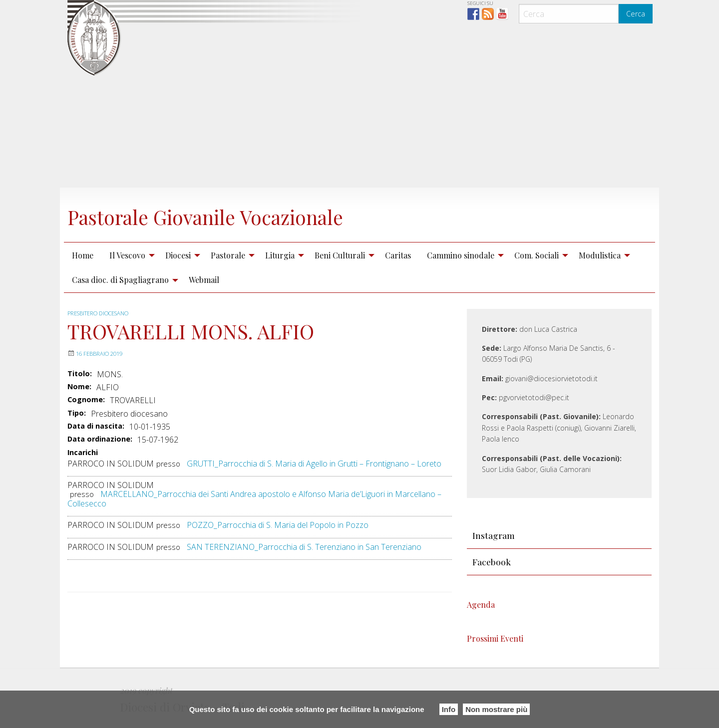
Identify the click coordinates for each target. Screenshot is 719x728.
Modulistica (600, 255)
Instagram (494, 535)
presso (168, 464)
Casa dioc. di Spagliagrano (120, 280)
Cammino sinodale (461, 255)
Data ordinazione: (100, 439)
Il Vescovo (127, 255)
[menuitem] (83, 255)
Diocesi (178, 255)
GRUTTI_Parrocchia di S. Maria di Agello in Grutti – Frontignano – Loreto (314, 464)
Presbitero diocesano (103, 313)
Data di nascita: (96, 426)
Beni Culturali (340, 255)
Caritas (398, 255)
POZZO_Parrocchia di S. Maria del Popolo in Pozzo (278, 525)
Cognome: (86, 400)
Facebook (492, 562)
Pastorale (228, 255)
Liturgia (280, 255)
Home (83, 255)
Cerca (636, 14)
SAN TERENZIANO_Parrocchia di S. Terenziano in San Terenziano (304, 547)
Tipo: (77, 413)
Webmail (204, 280)
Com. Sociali (537, 255)
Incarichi (83, 453)
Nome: (79, 387)
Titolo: (80, 374)
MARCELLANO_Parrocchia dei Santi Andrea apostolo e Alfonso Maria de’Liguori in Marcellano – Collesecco (254, 498)
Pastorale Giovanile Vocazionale (237, 215)
